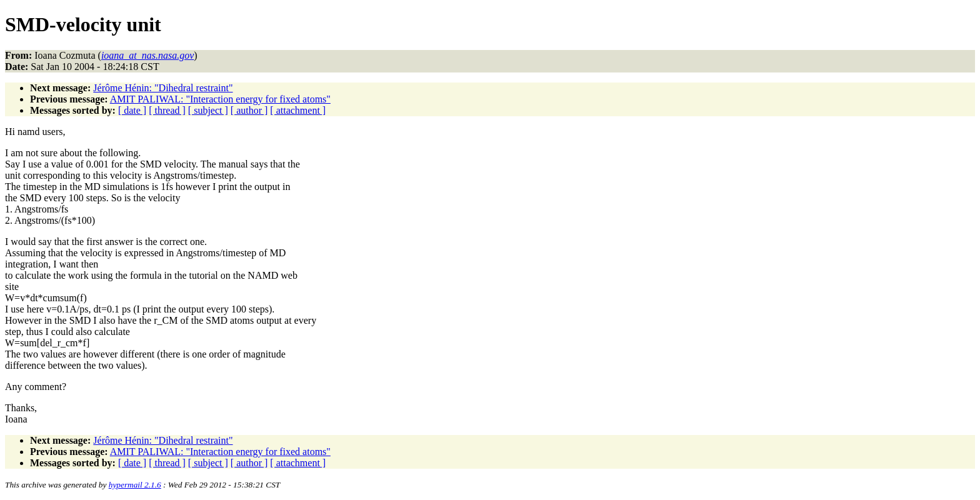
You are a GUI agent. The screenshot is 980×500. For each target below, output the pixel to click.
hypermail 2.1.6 (135, 485)
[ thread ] (167, 110)
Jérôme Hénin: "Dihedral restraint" (163, 88)
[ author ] (249, 110)
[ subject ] (208, 110)
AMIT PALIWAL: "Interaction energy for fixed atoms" (220, 99)
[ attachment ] (298, 110)
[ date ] (132, 110)
